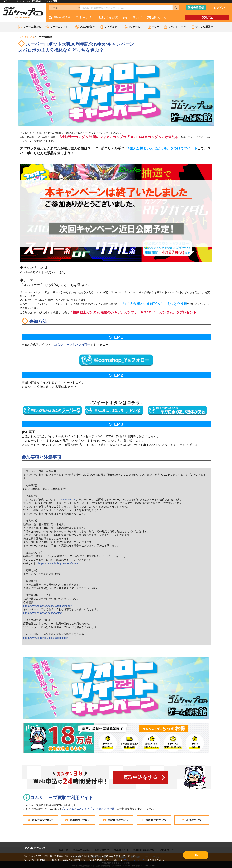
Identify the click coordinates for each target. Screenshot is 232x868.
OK (196, 855)
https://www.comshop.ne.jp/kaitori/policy (46, 638)
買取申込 (208, 17)
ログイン (219, 8)
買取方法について (40, 820)
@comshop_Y (67, 499)
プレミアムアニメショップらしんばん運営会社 (88, 809)
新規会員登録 (196, 8)
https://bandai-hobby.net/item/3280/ (58, 563)
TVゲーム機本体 (30, 27)
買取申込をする (141, 777)
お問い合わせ (157, 18)
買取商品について (78, 820)
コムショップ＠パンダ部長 (72, 345)
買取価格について (116, 820)
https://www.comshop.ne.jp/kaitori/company (48, 606)
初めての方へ (85, 18)
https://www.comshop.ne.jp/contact (43, 613)
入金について (192, 820)
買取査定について (154, 820)
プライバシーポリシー (135, 860)
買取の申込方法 (60, 18)
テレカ (154, 27)
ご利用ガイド (133, 18)
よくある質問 (109, 18)
